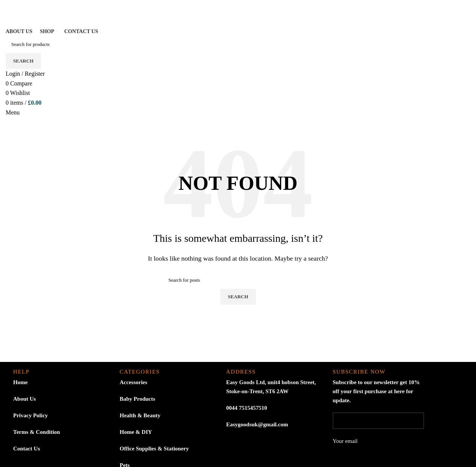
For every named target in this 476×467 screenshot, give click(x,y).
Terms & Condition (36, 432)
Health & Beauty (140, 415)
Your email (378, 447)
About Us (24, 399)
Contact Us (27, 449)
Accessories (133, 382)
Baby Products (137, 399)
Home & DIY (136, 432)
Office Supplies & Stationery (154, 449)
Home (20, 382)
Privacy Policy (30, 415)
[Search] (238, 44)
